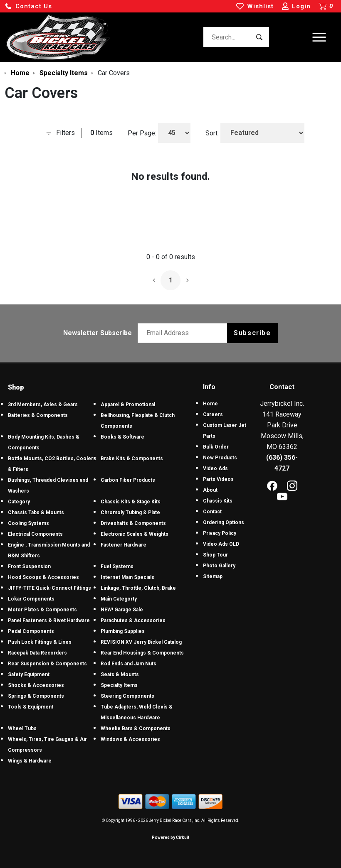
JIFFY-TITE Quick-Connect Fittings (49, 588)
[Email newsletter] (184, 333)
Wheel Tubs (22, 728)
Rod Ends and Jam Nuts (128, 664)
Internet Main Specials (127, 577)
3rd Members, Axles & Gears (43, 405)
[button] (28, 6)
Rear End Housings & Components (142, 653)
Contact (212, 512)
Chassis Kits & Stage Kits (131, 502)
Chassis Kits (218, 501)
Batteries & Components (38, 415)
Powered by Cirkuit (170, 837)
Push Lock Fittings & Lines (40, 642)
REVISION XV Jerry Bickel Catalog (141, 642)
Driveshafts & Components (133, 523)
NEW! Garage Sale (122, 610)
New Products (220, 458)
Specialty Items (119, 685)
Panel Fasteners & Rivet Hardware (49, 620)
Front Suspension (29, 566)
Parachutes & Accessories (133, 620)
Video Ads (215, 468)
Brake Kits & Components (132, 459)
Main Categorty (119, 599)
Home (210, 404)
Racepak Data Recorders (37, 653)
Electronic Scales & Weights (135, 534)
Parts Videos (218, 479)
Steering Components (127, 696)
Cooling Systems (28, 523)
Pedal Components (31, 631)
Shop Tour (215, 555)
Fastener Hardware (124, 545)
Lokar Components (31, 599)
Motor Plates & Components (42, 610)
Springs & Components (36, 696)
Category (19, 502)
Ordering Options (224, 522)
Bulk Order (216, 447)
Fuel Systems (117, 566)
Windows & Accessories (130, 739)
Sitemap (213, 576)
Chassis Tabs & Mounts (36, 512)
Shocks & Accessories (36, 685)
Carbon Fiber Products (128, 480)
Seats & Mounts (120, 674)
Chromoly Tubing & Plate (130, 512)
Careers (213, 414)
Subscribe (252, 333)
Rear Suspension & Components (47, 664)
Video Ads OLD (221, 544)
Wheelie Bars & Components (136, 728)
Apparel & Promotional (128, 405)
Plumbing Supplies (123, 631)
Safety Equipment (29, 674)
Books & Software (122, 437)
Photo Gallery (219, 566)
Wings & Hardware (30, 761)
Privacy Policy (220, 533)
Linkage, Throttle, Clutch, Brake (138, 588)
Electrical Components (35, 534)
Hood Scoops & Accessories (43, 577)
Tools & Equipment (31, 707)
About (210, 490)
